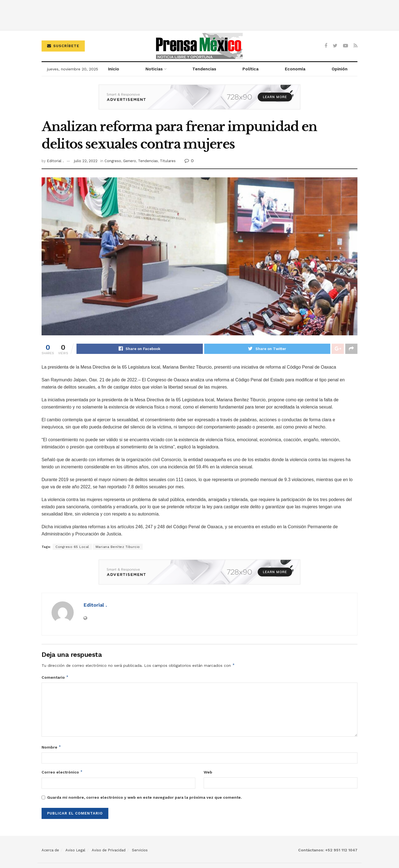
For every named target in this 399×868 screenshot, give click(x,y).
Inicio (114, 69)
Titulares (168, 161)
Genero (130, 161)
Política (250, 69)
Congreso (113, 161)
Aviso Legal (75, 850)
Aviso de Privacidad (109, 850)
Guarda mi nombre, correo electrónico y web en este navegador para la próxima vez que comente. (144, 797)
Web (208, 772)
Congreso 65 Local (72, 547)
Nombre (51, 747)
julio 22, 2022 (86, 161)
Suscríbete (63, 46)
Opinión (340, 69)
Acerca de (50, 850)
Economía (295, 69)
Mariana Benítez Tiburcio (118, 547)
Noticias (154, 69)
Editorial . (55, 161)
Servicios (140, 850)
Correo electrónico (62, 772)
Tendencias (204, 69)
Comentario (55, 677)
